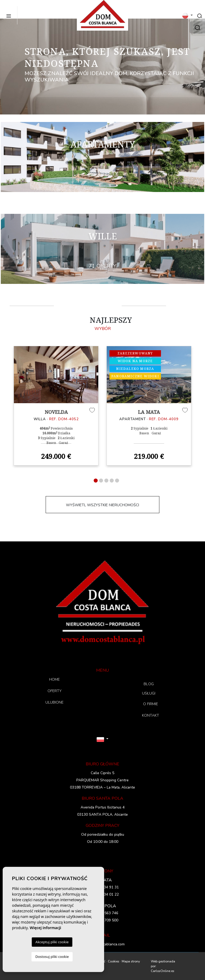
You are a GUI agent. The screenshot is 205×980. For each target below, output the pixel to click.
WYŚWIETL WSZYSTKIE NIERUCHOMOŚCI (102, 505)
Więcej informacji (45, 928)
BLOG (149, 684)
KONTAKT (151, 715)
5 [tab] (117, 481)
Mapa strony (131, 961)
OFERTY (55, 691)
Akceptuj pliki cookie (52, 942)
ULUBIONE (54, 702)
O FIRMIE (151, 704)
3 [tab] (106, 481)
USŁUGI (149, 693)
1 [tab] (96, 481)
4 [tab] (112, 481)
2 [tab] (101, 481)
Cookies (114, 961)
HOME (54, 679)
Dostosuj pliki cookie (52, 957)
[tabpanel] (56, 406)
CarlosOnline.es (163, 971)
